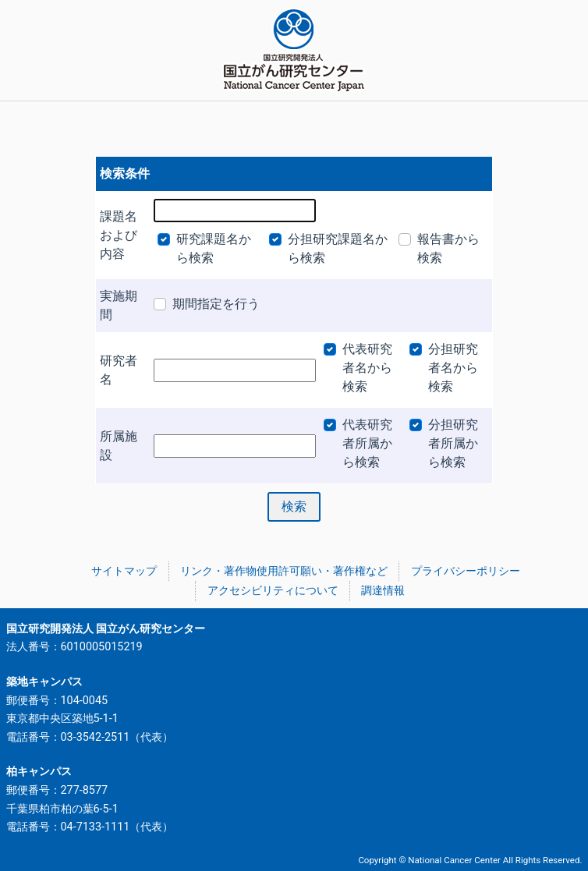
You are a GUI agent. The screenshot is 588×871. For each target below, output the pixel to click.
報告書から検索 (448, 248)
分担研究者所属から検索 (453, 443)
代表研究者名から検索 (367, 368)
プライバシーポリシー (466, 571)
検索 (294, 506)
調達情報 (383, 591)
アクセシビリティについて (273, 591)
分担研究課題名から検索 (338, 248)
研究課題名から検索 (214, 248)
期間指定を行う (216, 304)
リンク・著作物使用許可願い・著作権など (284, 571)
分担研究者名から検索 (453, 368)
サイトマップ (124, 571)
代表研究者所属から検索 (367, 443)
